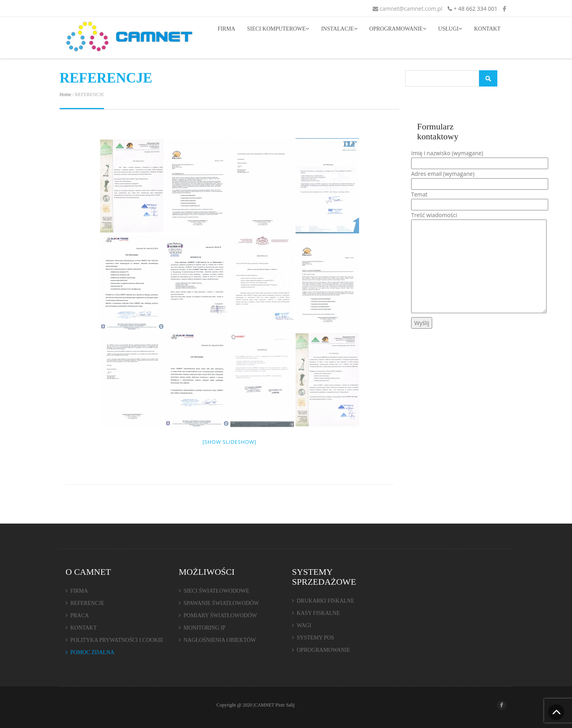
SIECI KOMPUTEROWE (278, 29)
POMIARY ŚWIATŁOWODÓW (220, 615)
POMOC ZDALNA (92, 652)
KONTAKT (487, 29)
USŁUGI (450, 29)
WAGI (304, 625)
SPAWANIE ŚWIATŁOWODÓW (221, 603)
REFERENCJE (87, 603)
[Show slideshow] (230, 442)
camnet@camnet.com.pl (408, 9)
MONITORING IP (205, 628)
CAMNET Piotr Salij (274, 705)
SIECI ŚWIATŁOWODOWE (216, 591)
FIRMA (226, 29)
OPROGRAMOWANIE (398, 29)
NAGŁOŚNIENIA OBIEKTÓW (220, 640)
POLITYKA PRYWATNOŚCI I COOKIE (117, 640)
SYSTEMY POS (315, 638)
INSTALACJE (339, 29)
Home (65, 94)
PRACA (80, 615)
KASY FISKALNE (318, 613)
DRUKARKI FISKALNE (326, 601)
